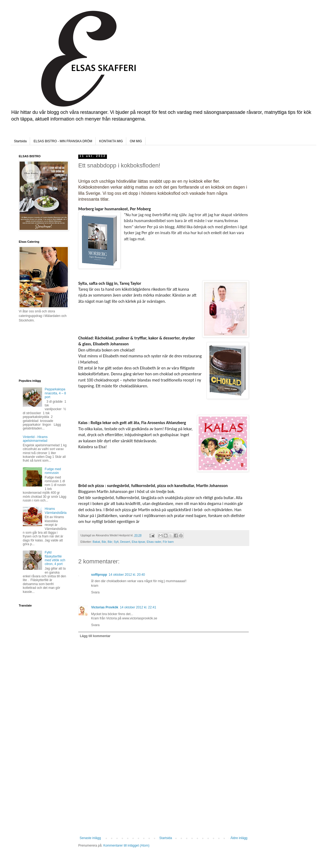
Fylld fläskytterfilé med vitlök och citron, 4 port (55, 558)
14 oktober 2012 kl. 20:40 (127, 575)
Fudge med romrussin (53, 471)
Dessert (125, 542)
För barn (168, 542)
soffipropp (99, 575)
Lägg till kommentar (95, 636)
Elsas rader (154, 542)
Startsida (20, 141)
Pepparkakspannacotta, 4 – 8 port (55, 393)
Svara (95, 592)
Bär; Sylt (113, 542)
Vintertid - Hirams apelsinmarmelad (35, 439)
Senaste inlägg (90, 838)
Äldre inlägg (239, 838)
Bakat (96, 542)
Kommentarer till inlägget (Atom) (126, 845)
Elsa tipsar (138, 542)
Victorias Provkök (105, 607)
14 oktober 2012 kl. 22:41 (138, 607)
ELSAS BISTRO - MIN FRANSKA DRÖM (63, 141)
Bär (104, 542)
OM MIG (136, 141)
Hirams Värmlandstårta (56, 511)
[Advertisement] (163, 796)
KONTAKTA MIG (111, 141)
